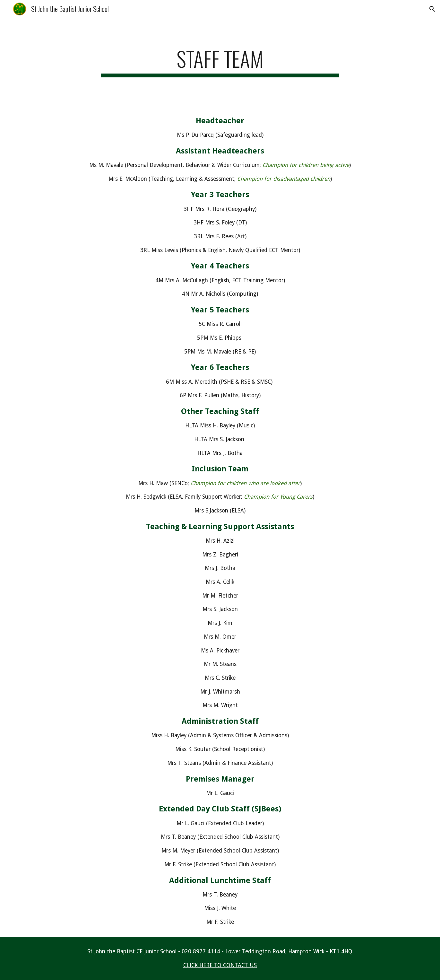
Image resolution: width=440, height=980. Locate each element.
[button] (432, 9)
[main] (220, 62)
